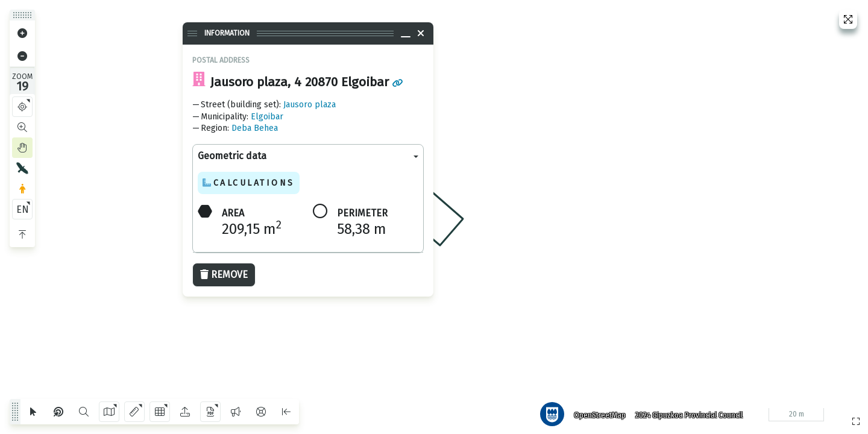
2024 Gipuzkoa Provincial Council (687, 413)
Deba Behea (255, 128)
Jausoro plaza (310, 105)
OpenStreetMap (597, 413)
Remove (224, 275)
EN (23, 209)
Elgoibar (267, 117)
